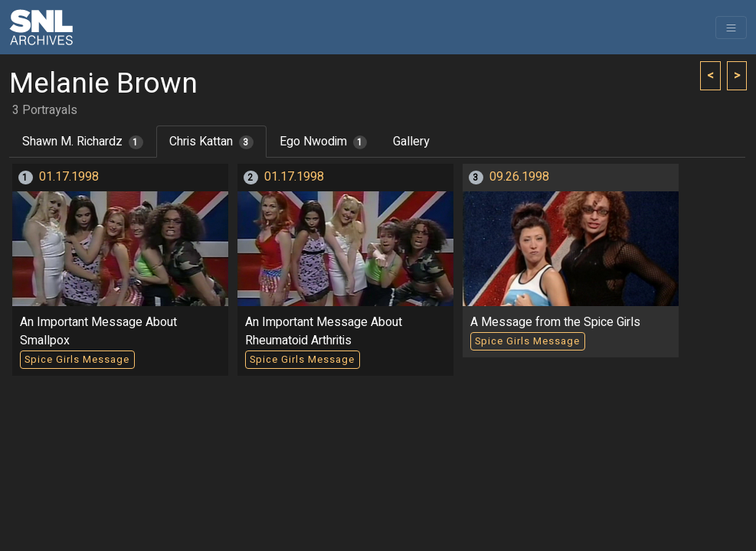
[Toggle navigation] (731, 28)
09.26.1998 (519, 177)
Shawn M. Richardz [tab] (83, 142)
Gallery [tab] (411, 142)
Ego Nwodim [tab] (324, 142)
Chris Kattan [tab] (211, 142)
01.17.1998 (69, 177)
